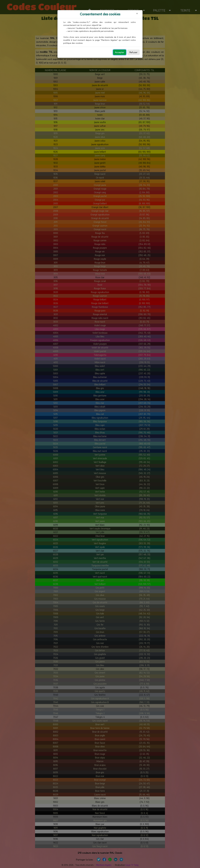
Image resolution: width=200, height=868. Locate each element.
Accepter (120, 52)
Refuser (133, 52)
